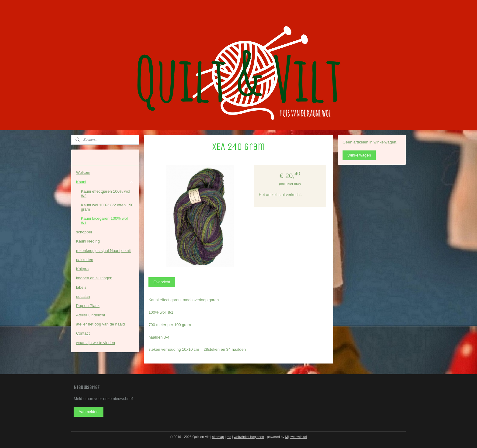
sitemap (218, 437)
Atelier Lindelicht (91, 315)
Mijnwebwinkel (296, 437)
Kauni (105, 182)
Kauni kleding (88, 241)
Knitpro (82, 269)
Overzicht (162, 282)
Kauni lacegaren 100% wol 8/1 (104, 221)
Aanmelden (89, 412)
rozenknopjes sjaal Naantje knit (103, 251)
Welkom (83, 172)
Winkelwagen (359, 155)
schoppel (84, 232)
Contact (83, 333)
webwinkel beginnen (249, 437)
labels (81, 287)
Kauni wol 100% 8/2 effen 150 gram (107, 207)
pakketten (85, 260)
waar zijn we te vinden (96, 343)
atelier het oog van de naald (100, 324)
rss (229, 437)
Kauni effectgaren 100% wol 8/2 (106, 193)
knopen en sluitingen (94, 278)
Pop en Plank (88, 306)
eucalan (83, 296)
